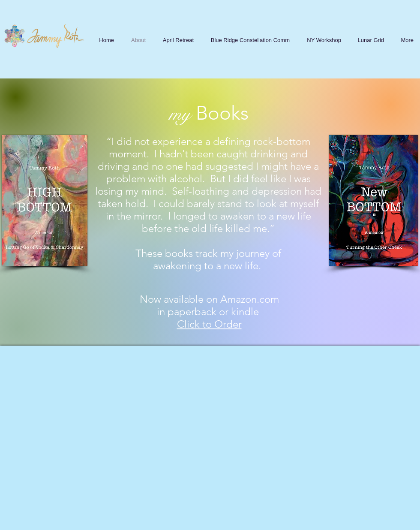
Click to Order (209, 324)
